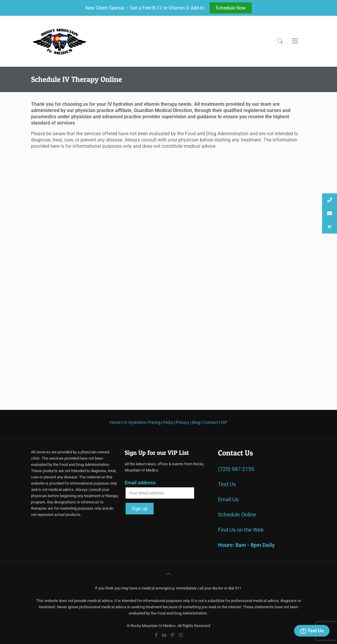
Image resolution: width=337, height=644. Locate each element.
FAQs (168, 422)
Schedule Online (237, 515)
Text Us (312, 631)
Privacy (183, 422)
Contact (211, 422)
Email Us (228, 499)
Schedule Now (231, 8)
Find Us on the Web (241, 530)
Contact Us (235, 453)
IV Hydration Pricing (142, 422)
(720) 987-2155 (236, 469)
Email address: (141, 483)
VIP (224, 422)
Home (115, 422)
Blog (196, 422)
